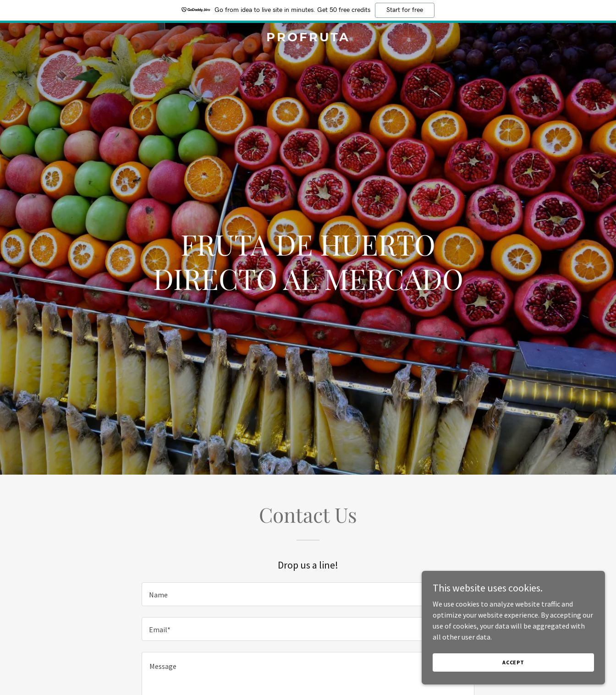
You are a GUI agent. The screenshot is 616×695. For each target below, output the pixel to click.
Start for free (405, 10)
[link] (308, 38)
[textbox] (308, 594)
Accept (513, 662)
